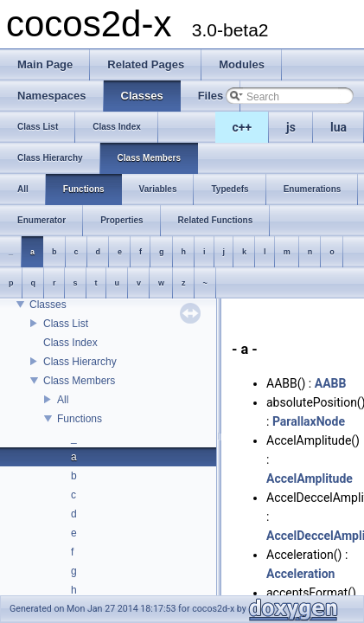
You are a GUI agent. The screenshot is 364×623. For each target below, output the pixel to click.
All (63, 400)
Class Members (79, 381)
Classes (48, 305)
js (291, 127)
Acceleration (300, 574)
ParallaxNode (309, 421)
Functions (80, 419)
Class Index (70, 343)
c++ (243, 127)
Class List (66, 324)
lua (338, 127)
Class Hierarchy (80, 362)
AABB (331, 383)
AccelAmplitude (310, 478)
